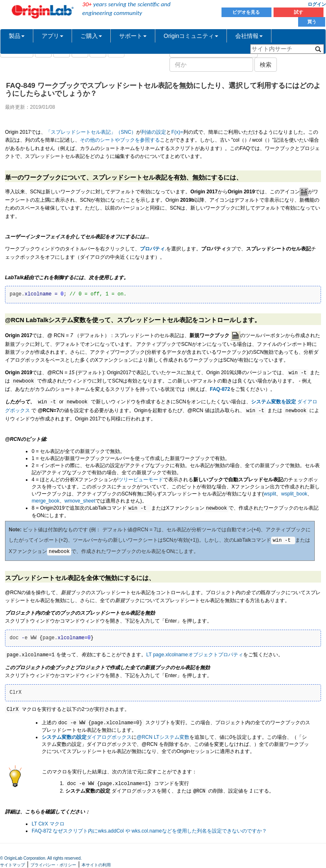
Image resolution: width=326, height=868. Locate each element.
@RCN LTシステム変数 (163, 737)
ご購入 (91, 36)
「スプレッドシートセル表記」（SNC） (91, 132)
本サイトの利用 (96, 865)
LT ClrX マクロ (48, 824)
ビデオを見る (247, 12)
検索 (266, 65)
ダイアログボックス (87, 737)
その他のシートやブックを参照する (120, 140)
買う (312, 22)
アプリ (52, 36)
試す (299, 12)
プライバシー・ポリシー (53, 865)
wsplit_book (294, 494)
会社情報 (249, 36)
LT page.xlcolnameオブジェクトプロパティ (194, 655)
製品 (17, 36)
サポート (133, 36)
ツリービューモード (141, 480)
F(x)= (177, 132)
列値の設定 (154, 132)
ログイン (317, 4)
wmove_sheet (80, 501)
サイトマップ (12, 865)
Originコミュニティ (191, 36)
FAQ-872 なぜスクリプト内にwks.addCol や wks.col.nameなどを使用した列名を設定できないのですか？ (149, 831)
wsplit (270, 494)
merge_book (46, 501)
